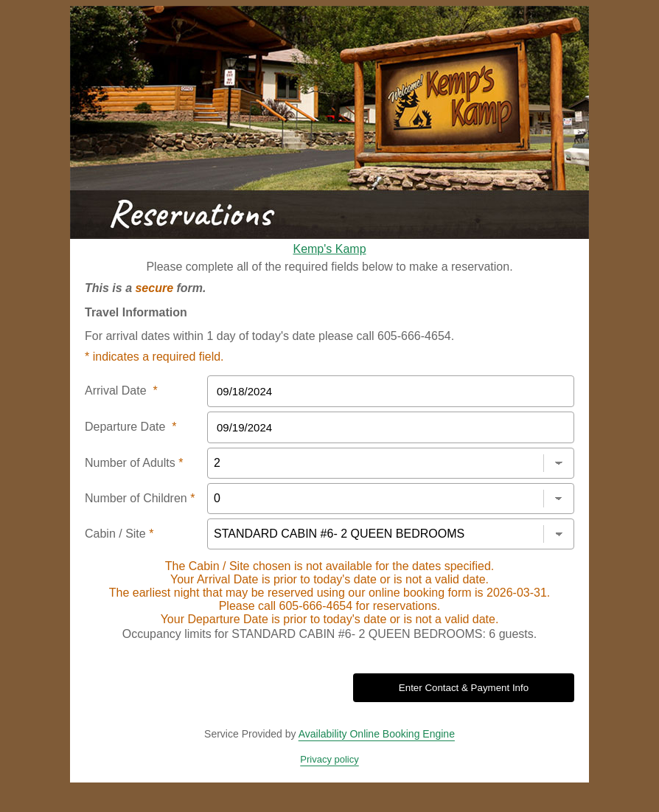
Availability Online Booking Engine (377, 734)
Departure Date (131, 427)
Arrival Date (121, 391)
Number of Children (140, 498)
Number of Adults (134, 463)
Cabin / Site (119, 534)
